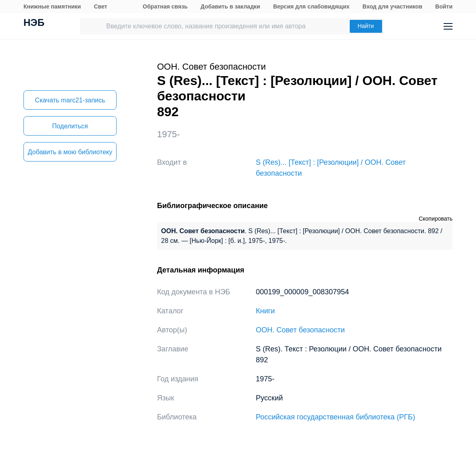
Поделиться (70, 126)
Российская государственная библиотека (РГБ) (336, 417)
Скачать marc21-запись (70, 100)
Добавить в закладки (231, 6)
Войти (444, 6)
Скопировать (436, 219)
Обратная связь (165, 6)
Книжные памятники (52, 6)
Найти (366, 26)
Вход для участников (393, 6)
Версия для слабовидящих (311, 6)
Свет (101, 6)
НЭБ (34, 23)
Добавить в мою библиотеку (70, 152)
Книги (265, 311)
